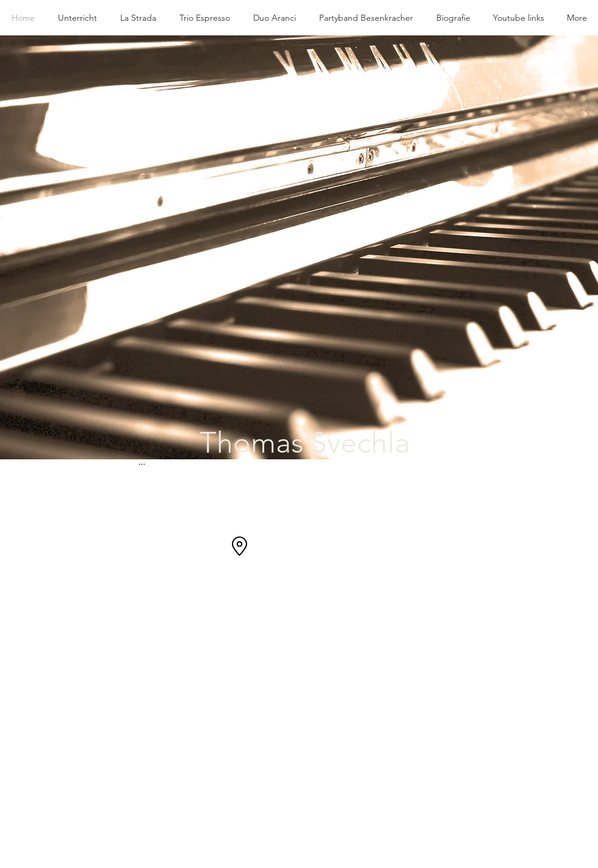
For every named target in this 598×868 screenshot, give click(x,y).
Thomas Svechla (305, 443)
